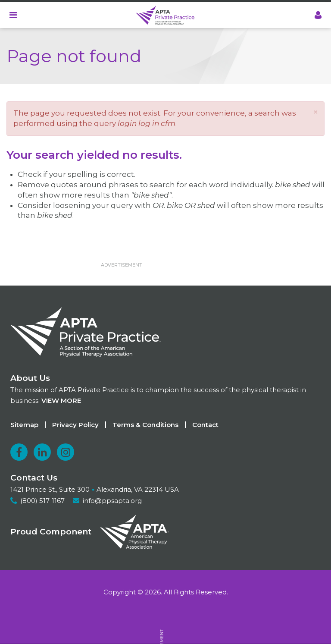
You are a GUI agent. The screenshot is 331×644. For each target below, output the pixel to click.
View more (61, 401)
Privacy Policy (75, 425)
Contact (205, 425)
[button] (315, 112)
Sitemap (24, 425)
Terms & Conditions (145, 425)
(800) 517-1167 (42, 501)
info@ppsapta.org (112, 501)
